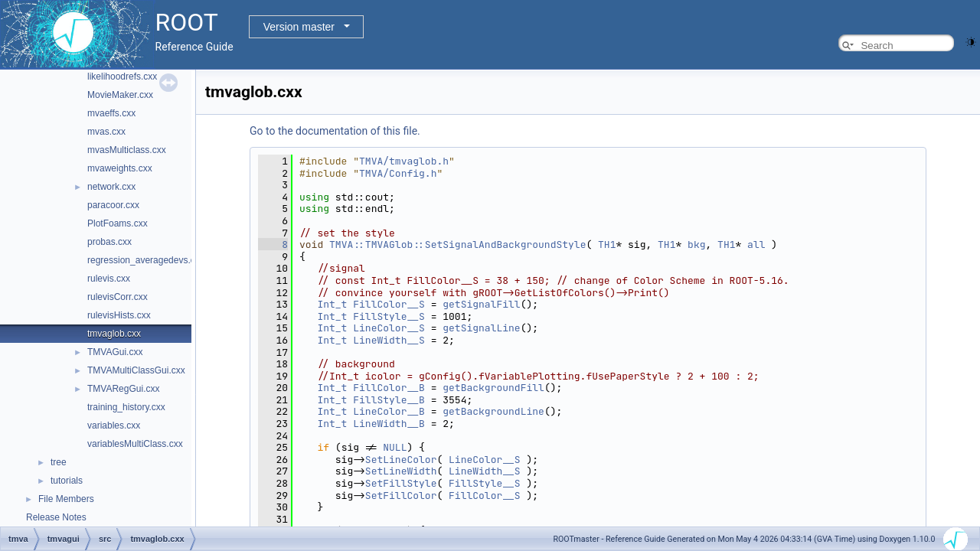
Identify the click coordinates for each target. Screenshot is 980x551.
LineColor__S (389, 328)
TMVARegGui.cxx (123, 389)
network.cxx (111, 187)
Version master (299, 27)
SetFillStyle (401, 483)
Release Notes (56, 517)
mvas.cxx (106, 132)
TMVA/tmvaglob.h (404, 161)
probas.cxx (109, 242)
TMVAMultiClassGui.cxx (136, 370)
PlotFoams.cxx (118, 223)
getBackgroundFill (493, 388)
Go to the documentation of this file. (335, 131)
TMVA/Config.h (398, 173)
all (756, 245)
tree (59, 462)
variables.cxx (114, 425)
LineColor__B (389, 411)
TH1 (607, 245)
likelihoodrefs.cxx (122, 77)
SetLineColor (401, 460)
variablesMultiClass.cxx (135, 444)
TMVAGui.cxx (115, 352)
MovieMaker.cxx (120, 95)
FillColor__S (389, 304)
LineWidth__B (389, 424)
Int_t (332, 304)
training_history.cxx (126, 407)
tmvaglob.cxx (114, 334)
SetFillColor (401, 496)
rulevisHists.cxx (119, 315)
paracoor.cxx (113, 205)
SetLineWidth (401, 471)
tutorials (67, 481)
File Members (66, 499)
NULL (395, 447)
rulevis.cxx (109, 279)
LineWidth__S (389, 340)
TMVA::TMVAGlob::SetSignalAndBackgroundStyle (457, 245)
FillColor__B (389, 388)
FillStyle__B (389, 400)
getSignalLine (481, 328)
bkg (696, 245)
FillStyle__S (389, 316)
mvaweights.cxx (120, 168)
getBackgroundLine (493, 411)
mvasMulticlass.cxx (127, 150)
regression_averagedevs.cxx (146, 260)
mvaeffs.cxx (111, 113)
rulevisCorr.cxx (118, 297)
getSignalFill (481, 304)
